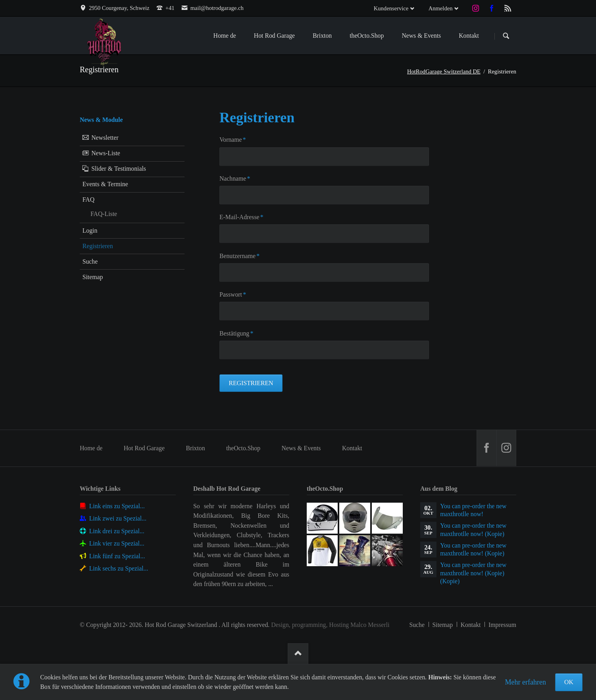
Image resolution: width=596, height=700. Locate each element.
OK (569, 682)
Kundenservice (391, 8)
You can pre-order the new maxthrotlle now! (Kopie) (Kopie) (473, 573)
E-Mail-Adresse (241, 216)
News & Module (101, 120)
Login (90, 230)
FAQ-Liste (104, 214)
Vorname (233, 139)
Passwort (233, 294)
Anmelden (441, 8)
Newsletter (105, 138)
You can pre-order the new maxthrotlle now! (473, 510)
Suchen (506, 36)
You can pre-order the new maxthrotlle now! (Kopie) (473, 529)
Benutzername (239, 255)
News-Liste (106, 153)
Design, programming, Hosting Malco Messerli (330, 625)
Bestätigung (236, 333)
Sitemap (93, 277)
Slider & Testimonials (119, 169)
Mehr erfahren (526, 682)
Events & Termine (105, 184)
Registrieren (251, 383)
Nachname (235, 178)
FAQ (88, 200)
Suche (90, 261)
